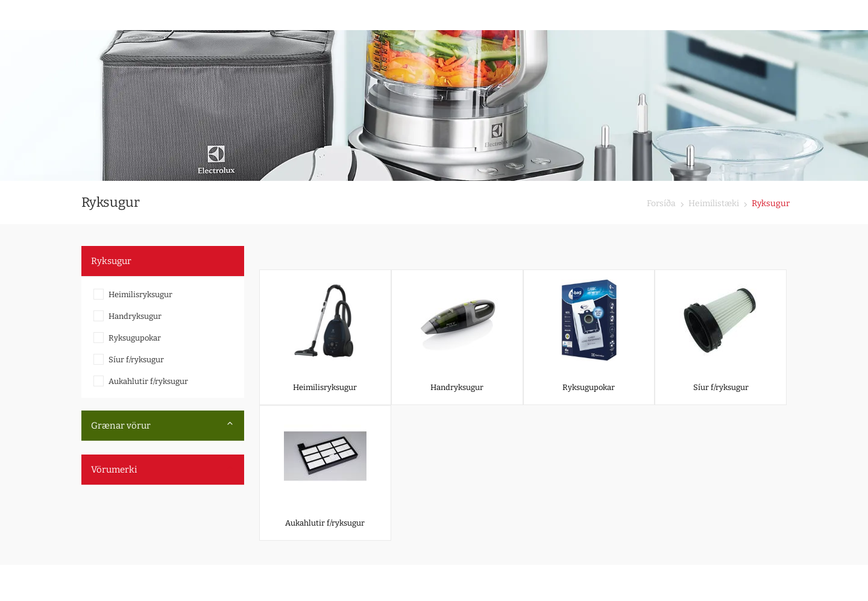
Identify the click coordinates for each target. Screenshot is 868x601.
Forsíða (661, 203)
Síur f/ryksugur (136, 360)
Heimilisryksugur (140, 294)
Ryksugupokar (135, 338)
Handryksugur (135, 316)
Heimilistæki (713, 203)
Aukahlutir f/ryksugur (148, 381)
